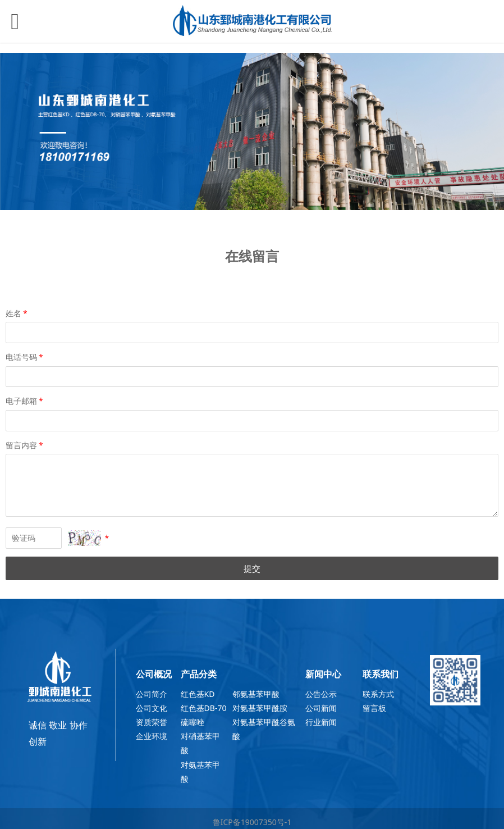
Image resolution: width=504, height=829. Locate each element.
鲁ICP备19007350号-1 (252, 822)
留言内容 (25, 445)
